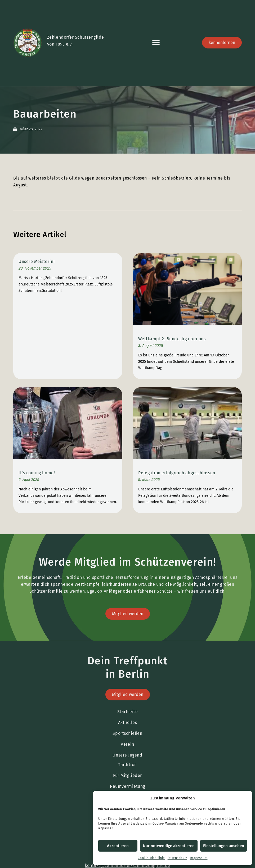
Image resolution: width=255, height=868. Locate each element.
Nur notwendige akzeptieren (169, 846)
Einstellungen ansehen (224, 846)
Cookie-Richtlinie (151, 858)
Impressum (199, 858)
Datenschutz (177, 858)
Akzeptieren (118, 846)
